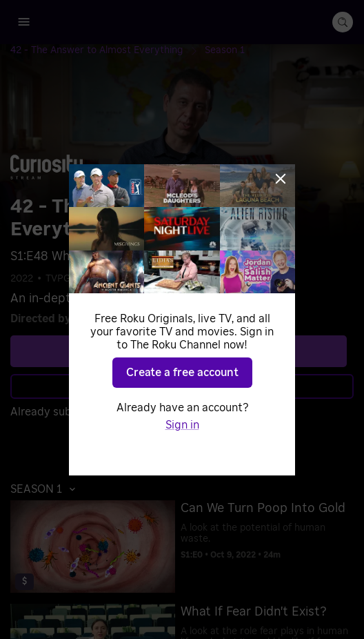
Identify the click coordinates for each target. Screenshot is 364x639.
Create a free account (182, 373)
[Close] (281, 179)
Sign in (182, 425)
